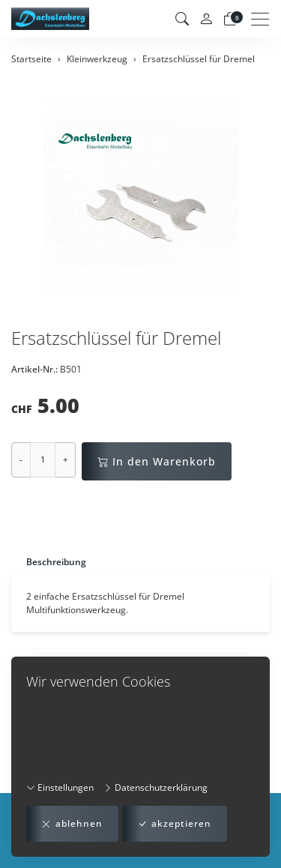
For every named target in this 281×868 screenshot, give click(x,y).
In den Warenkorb (157, 461)
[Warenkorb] (230, 19)
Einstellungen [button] (60, 787)
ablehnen (72, 824)
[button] (182, 19)
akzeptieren (175, 824)
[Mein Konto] (206, 19)
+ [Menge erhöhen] (65, 459)
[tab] (49, 562)
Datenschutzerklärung (155, 787)
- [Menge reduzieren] (21, 459)
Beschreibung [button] (56, 562)
